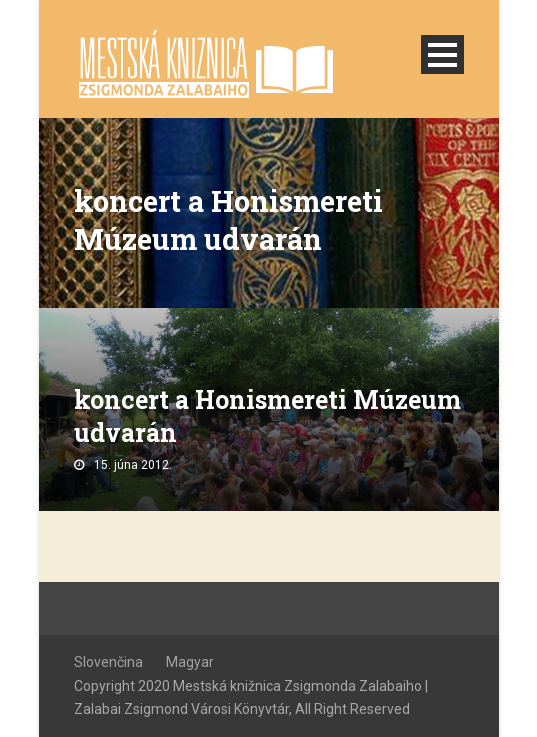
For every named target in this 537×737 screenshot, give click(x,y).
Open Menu (442, 54)
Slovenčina (108, 662)
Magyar (190, 662)
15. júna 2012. (133, 465)
